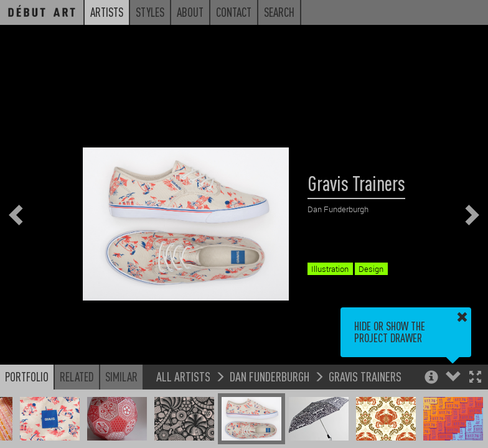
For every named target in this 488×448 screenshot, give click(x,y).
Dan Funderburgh (270, 376)
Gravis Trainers (365, 376)
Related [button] (77, 376)
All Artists (183, 376)
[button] (475, 378)
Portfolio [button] (27, 376)
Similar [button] (121, 376)
